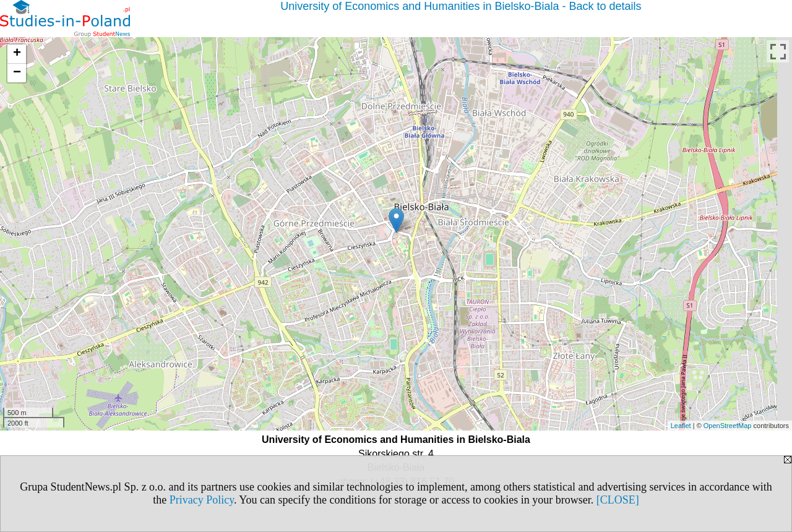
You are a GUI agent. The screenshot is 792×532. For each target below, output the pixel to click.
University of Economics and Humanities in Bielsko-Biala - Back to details (461, 6)
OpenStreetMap (728, 426)
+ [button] (17, 54)
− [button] (17, 73)
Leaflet (681, 426)
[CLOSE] (618, 500)
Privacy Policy (202, 500)
